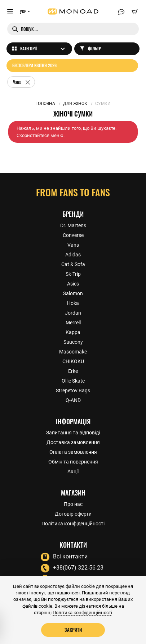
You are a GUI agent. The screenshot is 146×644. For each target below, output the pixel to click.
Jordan (73, 313)
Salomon (73, 293)
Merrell (73, 323)
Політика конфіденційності (73, 524)
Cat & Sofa (73, 264)
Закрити (73, 630)
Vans (73, 245)
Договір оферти (73, 514)
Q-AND (73, 400)
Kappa (73, 332)
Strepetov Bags (73, 390)
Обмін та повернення (73, 462)
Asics (73, 284)
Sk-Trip (73, 274)
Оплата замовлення (73, 452)
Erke (73, 371)
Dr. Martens (73, 225)
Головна (45, 104)
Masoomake (73, 352)
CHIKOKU (73, 361)
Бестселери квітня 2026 (34, 65)
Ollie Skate (73, 381)
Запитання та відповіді (73, 433)
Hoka (73, 303)
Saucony (73, 342)
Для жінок (75, 104)
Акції (73, 471)
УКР (23, 12)
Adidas (73, 255)
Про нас (73, 504)
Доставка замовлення (73, 442)
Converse (73, 235)
